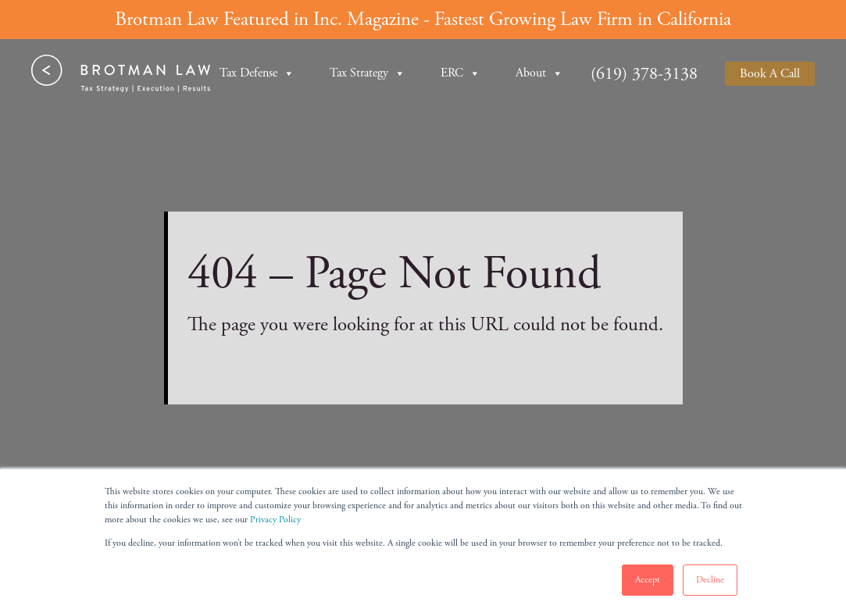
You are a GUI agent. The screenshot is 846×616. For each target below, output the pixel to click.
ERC (460, 73)
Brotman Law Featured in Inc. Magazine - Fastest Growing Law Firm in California (423, 20)
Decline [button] (710, 580)
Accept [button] (648, 580)
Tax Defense (257, 73)
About (539, 73)
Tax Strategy (368, 73)
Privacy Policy (275, 520)
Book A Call (770, 74)
